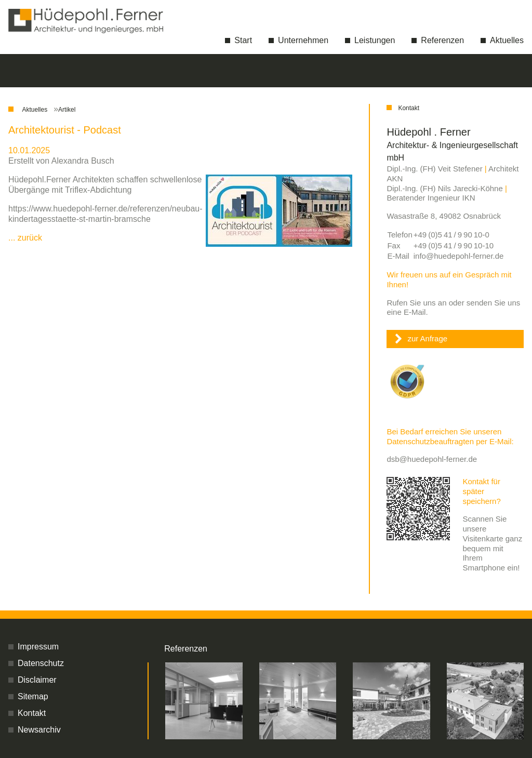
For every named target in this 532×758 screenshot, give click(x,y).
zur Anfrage (427, 338)
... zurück (25, 238)
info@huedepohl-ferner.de (459, 256)
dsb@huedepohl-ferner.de (432, 459)
